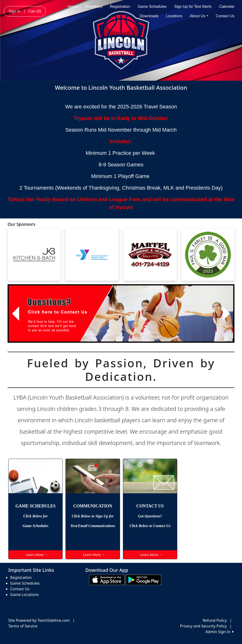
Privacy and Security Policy (203, 626)
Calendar (227, 7)
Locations (174, 16)
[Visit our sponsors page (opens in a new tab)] (34, 255)
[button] (15, 314)
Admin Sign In (220, 632)
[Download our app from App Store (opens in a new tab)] (107, 579)
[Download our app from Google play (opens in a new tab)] (143, 579)
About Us (199, 16)
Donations (94, 7)
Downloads (149, 16)
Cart (35, 11)
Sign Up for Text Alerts (193, 7)
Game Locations (24, 595)
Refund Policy (215, 620)
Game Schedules (152, 7)
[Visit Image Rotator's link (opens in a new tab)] (121, 314)
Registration (120, 7)
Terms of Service (23, 626)
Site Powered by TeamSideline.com (39, 620)
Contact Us (225, 16)
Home (73, 7)
